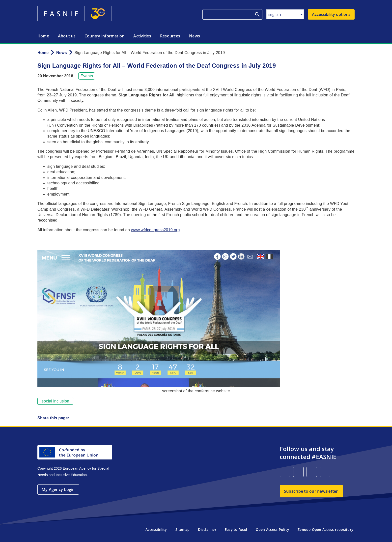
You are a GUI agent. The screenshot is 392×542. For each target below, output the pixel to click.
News (195, 36)
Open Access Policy (272, 529)
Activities (142, 36)
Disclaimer (207, 529)
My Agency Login (58, 489)
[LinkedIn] (285, 472)
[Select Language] (285, 14)
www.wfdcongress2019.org (155, 230)
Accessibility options (331, 14)
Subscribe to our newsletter (311, 491)
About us (67, 36)
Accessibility (156, 529)
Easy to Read (236, 529)
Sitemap (183, 529)
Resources (170, 36)
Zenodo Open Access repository (325, 529)
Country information (105, 36)
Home (43, 36)
